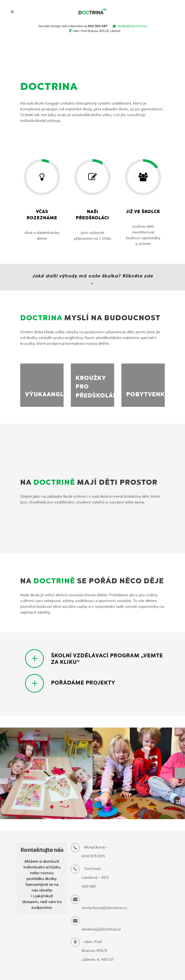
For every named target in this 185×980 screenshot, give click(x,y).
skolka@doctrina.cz (132, 26)
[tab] (95, 659)
